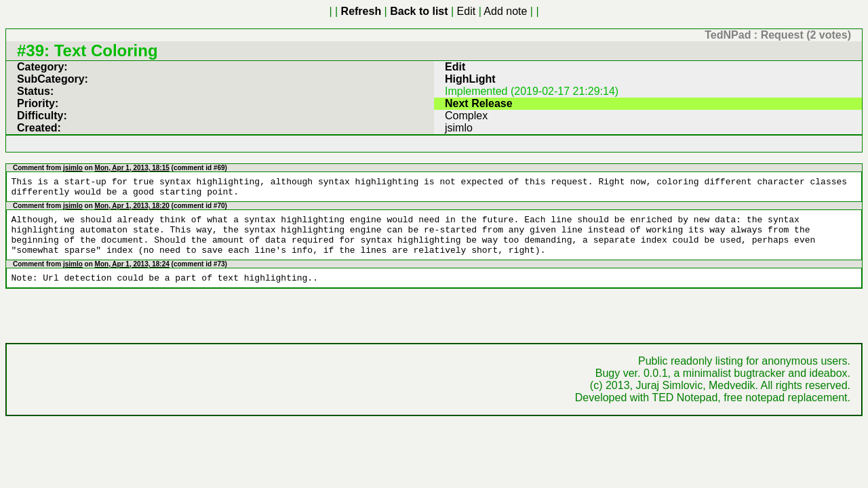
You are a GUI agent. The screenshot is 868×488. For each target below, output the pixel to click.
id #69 (216, 111)
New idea (568, 11)
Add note (416, 11)
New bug (468, 11)
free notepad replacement (800, 310)
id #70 (216, 148)
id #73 (216, 196)
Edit (384, 11)
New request (517, 11)
